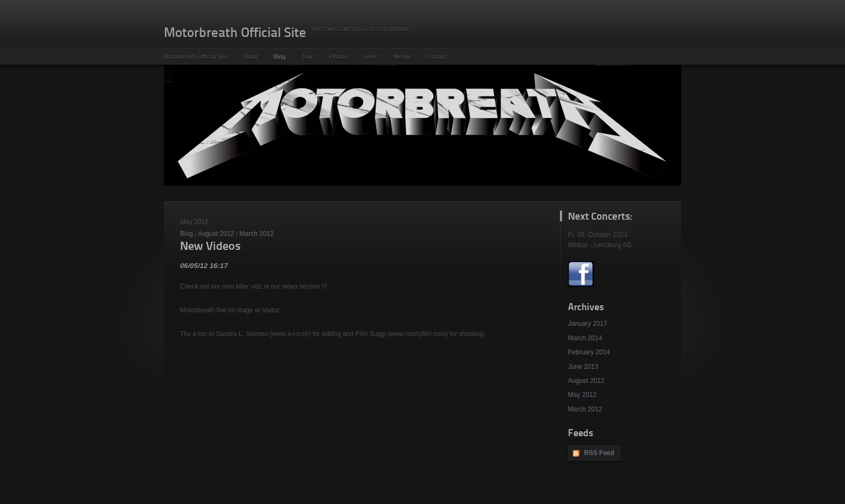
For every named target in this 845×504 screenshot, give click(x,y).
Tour (307, 57)
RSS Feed (599, 453)
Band (251, 57)
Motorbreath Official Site (196, 57)
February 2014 (589, 352)
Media (402, 57)
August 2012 (586, 381)
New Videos (210, 247)
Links (371, 57)
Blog (280, 57)
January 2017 (588, 324)
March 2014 (585, 338)
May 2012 (582, 395)
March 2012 (585, 409)
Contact (437, 57)
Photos (338, 57)
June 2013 (583, 367)
